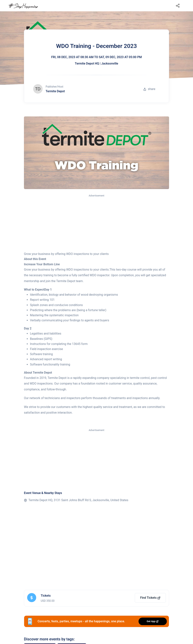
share (149, 89)
